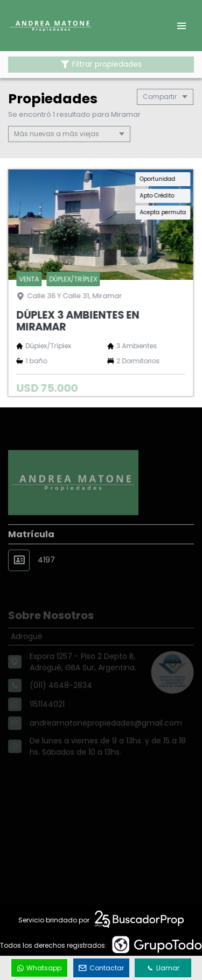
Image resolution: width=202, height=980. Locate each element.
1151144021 (47, 714)
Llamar (163, 968)
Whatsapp (39, 968)
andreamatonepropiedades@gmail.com (106, 733)
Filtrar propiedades (101, 64)
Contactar (101, 968)
